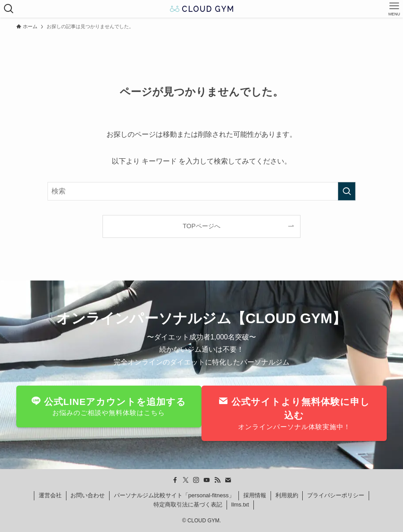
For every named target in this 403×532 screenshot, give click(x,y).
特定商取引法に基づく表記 (188, 505)
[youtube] (207, 480)
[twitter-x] (186, 480)
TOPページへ (201, 226)
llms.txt (240, 505)
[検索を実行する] (347, 191)
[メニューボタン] (394, 9)
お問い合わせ (88, 495)
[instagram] (196, 480)
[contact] (228, 480)
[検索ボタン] (9, 9)
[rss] (217, 480)
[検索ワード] (201, 191)
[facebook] (175, 480)
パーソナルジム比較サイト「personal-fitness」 (174, 495)
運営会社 (50, 495)
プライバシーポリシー (336, 495)
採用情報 (255, 495)
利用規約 (287, 495)
